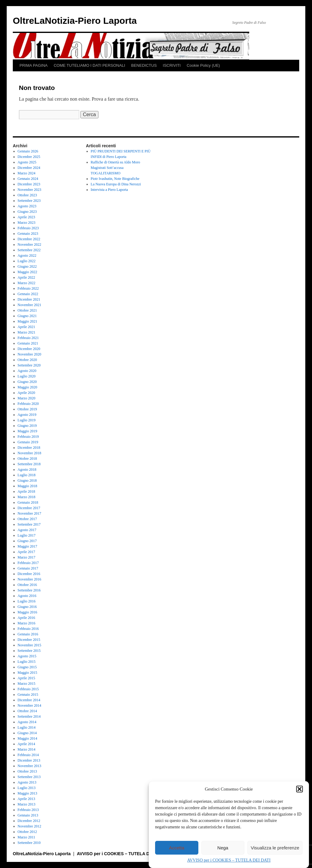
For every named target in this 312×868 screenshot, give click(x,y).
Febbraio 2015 (28, 689)
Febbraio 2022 (28, 288)
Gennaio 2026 (28, 151)
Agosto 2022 (27, 255)
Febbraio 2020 (28, 404)
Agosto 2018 (27, 470)
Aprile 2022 (27, 277)
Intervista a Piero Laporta (109, 190)
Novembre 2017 (30, 513)
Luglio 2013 (27, 788)
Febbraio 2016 (28, 629)
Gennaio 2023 (28, 234)
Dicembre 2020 (29, 349)
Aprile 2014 (27, 744)
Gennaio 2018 (28, 502)
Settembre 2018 (29, 464)
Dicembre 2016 (29, 574)
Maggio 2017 (27, 546)
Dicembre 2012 (29, 821)
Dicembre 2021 (29, 299)
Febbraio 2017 (28, 563)
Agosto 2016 (27, 596)
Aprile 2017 (27, 552)
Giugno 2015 (27, 667)
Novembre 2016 (30, 579)
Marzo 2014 (27, 749)
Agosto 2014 (27, 722)
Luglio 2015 (27, 662)
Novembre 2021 (30, 305)
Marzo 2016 (27, 623)
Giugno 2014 (27, 733)
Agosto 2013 (27, 782)
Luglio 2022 (27, 261)
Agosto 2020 (27, 371)
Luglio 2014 (27, 727)
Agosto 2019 (27, 415)
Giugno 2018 (27, 480)
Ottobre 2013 (27, 771)
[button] (300, 789)
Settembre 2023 (29, 201)
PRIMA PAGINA (34, 65)
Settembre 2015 (29, 651)
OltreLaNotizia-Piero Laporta (75, 21)
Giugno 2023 (27, 212)
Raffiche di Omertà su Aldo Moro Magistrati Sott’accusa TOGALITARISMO (115, 168)
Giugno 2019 (27, 426)
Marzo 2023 (27, 223)
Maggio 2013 (27, 793)
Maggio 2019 (27, 431)
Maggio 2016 (27, 612)
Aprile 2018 (27, 491)
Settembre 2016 (29, 590)
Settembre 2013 (29, 777)
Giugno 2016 (27, 607)
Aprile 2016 (27, 618)
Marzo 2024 (27, 173)
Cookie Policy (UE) (203, 65)
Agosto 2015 (27, 656)
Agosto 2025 (27, 162)
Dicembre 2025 (29, 157)
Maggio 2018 (27, 486)
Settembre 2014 (29, 716)
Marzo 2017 (27, 557)
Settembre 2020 (29, 365)
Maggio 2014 (27, 738)
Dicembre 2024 (29, 168)
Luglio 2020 (27, 376)
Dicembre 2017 (29, 508)
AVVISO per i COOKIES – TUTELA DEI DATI (229, 860)
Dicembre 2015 (29, 640)
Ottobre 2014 (27, 711)
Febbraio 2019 (28, 437)
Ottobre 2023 (27, 195)
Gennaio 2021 (28, 343)
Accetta (177, 848)
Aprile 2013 (27, 799)
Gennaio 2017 (28, 568)
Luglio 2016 (27, 601)
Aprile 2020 (27, 393)
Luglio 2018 (27, 475)
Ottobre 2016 (27, 585)
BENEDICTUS (144, 65)
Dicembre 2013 (29, 760)
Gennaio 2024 (28, 179)
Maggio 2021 (27, 321)
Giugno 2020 (27, 382)
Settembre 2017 (29, 524)
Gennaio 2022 (28, 294)
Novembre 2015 (30, 645)
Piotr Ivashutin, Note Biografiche (115, 179)
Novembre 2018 (30, 453)
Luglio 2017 (27, 535)
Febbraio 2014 (28, 755)
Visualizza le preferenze (275, 848)
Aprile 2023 (27, 217)
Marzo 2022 (27, 283)
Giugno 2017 (27, 541)
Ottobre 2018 (27, 459)
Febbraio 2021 (28, 338)
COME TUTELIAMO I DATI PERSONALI (89, 65)
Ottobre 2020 (27, 360)
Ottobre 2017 (27, 519)
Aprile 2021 (27, 327)
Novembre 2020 (30, 354)
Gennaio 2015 (28, 695)
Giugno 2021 (27, 316)
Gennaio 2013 (28, 815)
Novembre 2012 (30, 826)
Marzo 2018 (27, 497)
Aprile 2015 (27, 678)
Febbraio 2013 (28, 810)
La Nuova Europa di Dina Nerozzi (116, 184)
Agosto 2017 (27, 530)
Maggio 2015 (27, 673)
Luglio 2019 (27, 420)
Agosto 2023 (27, 206)
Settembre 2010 (29, 843)
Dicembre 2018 (29, 448)
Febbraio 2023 (28, 228)
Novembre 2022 (30, 245)
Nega (223, 848)
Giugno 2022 (27, 266)
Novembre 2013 (30, 766)
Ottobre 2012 (27, 832)
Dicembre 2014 (29, 700)
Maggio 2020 (27, 387)
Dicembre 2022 (29, 239)
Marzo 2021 (27, 332)
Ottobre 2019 (27, 409)
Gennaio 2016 (28, 634)
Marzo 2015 (27, 684)
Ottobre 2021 (27, 310)
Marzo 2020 (27, 398)
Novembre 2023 (30, 190)
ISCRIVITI (172, 65)
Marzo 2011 (27, 837)
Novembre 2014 (30, 705)
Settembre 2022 (29, 250)
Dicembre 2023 (29, 184)
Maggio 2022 (27, 272)
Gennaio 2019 (28, 442)
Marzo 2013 (27, 804)
